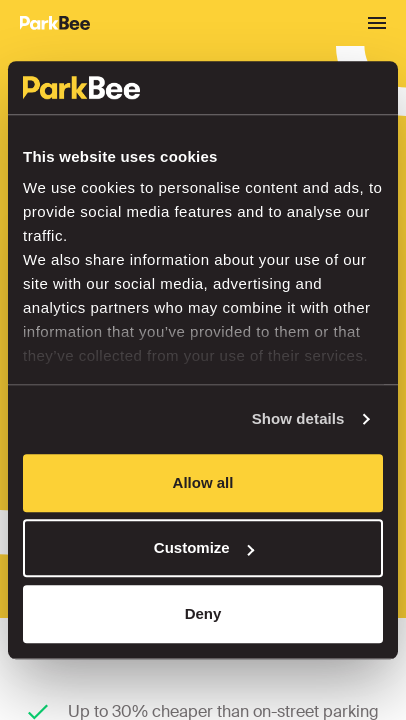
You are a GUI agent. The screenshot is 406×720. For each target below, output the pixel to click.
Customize (204, 547)
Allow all (203, 482)
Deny (203, 613)
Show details (298, 418)
